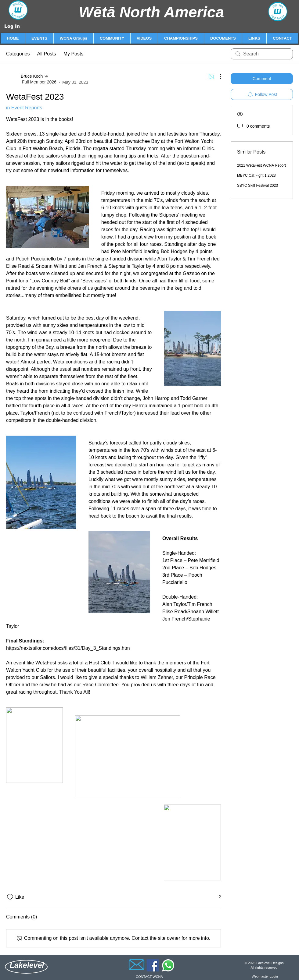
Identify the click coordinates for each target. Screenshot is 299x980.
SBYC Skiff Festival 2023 (258, 186)
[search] (262, 54)
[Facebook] (153, 965)
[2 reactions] (216, 897)
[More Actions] (217, 77)
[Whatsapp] (168, 965)
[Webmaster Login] (265, 976)
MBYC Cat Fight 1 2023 (256, 175)
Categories (18, 54)
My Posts (74, 54)
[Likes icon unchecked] (10, 897)
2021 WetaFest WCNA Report (261, 165)
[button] (39, 38)
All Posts (46, 54)
